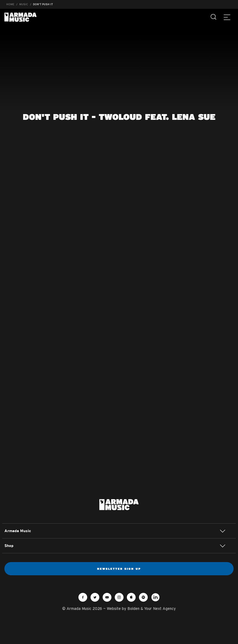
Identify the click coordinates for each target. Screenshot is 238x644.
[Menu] (227, 17)
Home (10, 4)
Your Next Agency (160, 609)
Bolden (133, 609)
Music (24, 4)
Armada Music (20, 17)
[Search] (214, 17)
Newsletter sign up (119, 569)
